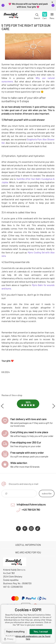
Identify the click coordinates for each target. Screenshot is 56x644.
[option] (28, 406)
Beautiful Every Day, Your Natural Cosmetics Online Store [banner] (12, 16)
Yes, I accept (41, 632)
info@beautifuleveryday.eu (31, 504)
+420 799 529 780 (31, 510)
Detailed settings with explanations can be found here (28, 638)
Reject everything (15, 632)
